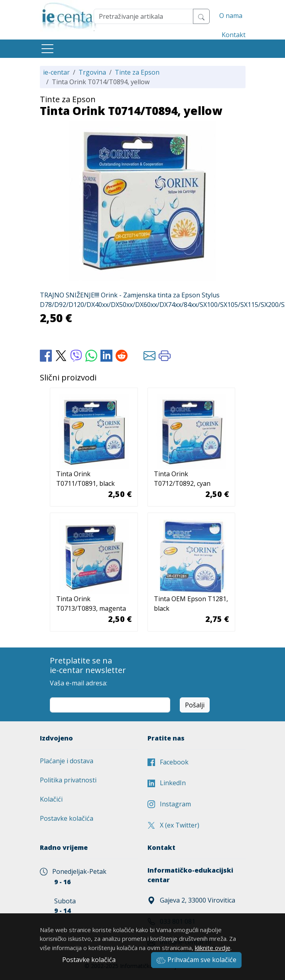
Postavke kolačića (67, 818)
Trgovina (92, 72)
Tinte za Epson (137, 72)
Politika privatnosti (68, 780)
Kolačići (51, 799)
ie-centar (56, 72)
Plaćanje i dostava (67, 761)
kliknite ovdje (213, 948)
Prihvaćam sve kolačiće (196, 960)
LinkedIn (167, 783)
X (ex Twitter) (173, 825)
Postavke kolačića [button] (89, 960)
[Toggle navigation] (47, 49)
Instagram (169, 804)
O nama (231, 16)
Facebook (168, 762)
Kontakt (234, 35)
